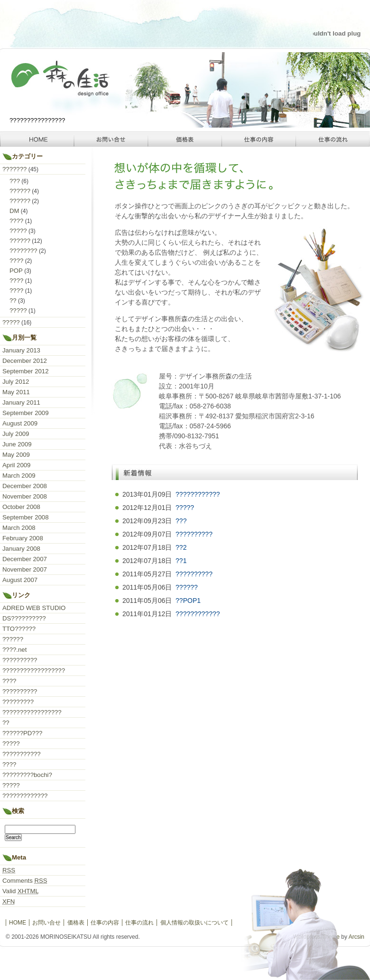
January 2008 (21, 549)
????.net (14, 650)
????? (185, 508)
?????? (187, 587)
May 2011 (16, 392)
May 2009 (16, 455)
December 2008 (25, 486)
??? (181, 521)
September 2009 (26, 413)
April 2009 (16, 465)
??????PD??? (22, 733)
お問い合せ (111, 139)
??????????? (22, 754)
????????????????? (32, 712)
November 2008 (25, 496)
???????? (23, 251)
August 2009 (20, 423)
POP (16, 271)
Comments (25, 881)
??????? (14, 169)
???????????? (198, 494)
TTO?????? (19, 629)
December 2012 (25, 361)
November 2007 (25, 569)
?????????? (194, 534)
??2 (181, 547)
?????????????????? (34, 670)
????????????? (25, 796)
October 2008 (21, 507)
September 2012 (26, 371)
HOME (37, 139)
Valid (21, 891)
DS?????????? (24, 618)
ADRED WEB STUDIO (34, 608)
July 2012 (16, 382)
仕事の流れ (333, 139)
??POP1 (188, 601)
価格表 (185, 139)
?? (13, 300)
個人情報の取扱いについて (194, 923)
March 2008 (19, 528)
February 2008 (23, 538)
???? (16, 221)
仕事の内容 (259, 139)
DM (14, 211)
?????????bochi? (27, 775)
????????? (18, 702)
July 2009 (16, 434)
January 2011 (21, 402)
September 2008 (26, 517)
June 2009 (17, 444)
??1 (181, 561)
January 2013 (21, 350)
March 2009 (19, 476)
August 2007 (20, 580)
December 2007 (25, 559)
